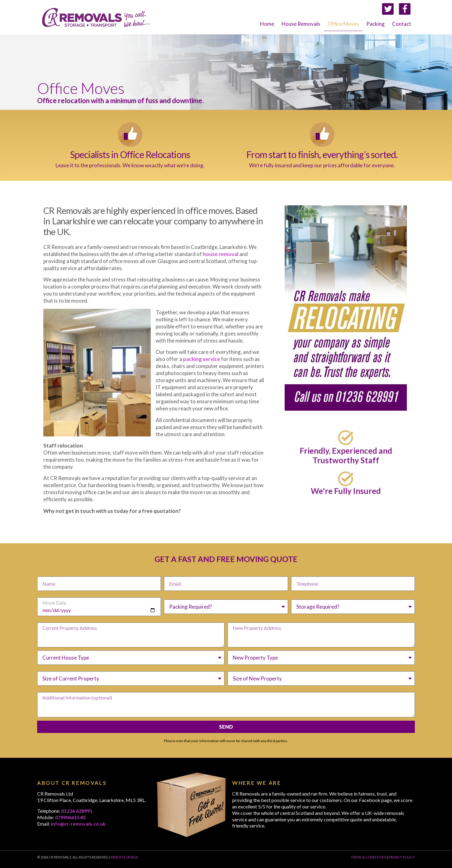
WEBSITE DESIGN (125, 857)
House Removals (301, 24)
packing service (202, 359)
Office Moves (343, 24)
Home (267, 24)
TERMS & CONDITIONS (369, 857)
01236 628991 (77, 811)
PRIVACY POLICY (402, 857)
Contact (402, 24)
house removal (220, 254)
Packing (376, 24)
